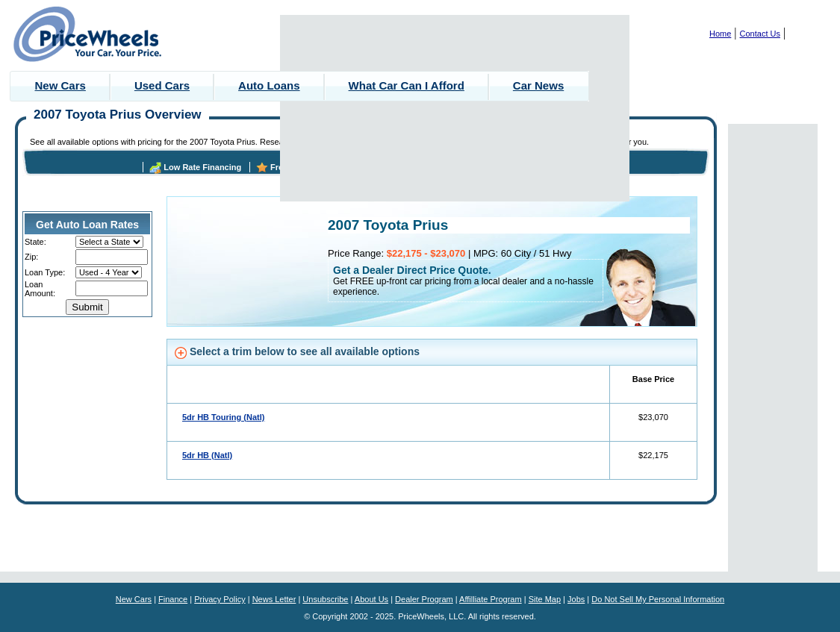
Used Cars (162, 85)
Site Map (545, 599)
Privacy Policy (220, 599)
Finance (173, 599)
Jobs (576, 599)
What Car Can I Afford (407, 85)
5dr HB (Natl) (207, 455)
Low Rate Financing (202, 167)
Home (720, 34)
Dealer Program (424, 599)
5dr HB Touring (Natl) (223, 417)
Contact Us (760, 34)
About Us (371, 599)
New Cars (60, 85)
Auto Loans (269, 85)
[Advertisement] (455, 108)
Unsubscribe (325, 599)
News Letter (274, 599)
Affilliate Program (491, 599)
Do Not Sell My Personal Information (658, 599)
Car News (538, 85)
